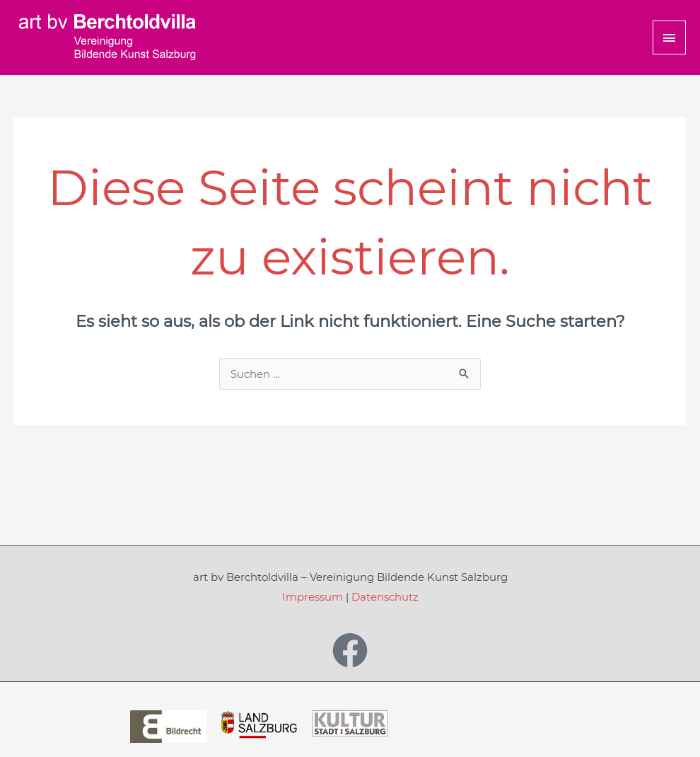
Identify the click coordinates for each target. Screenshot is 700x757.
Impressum (313, 597)
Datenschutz (385, 597)
